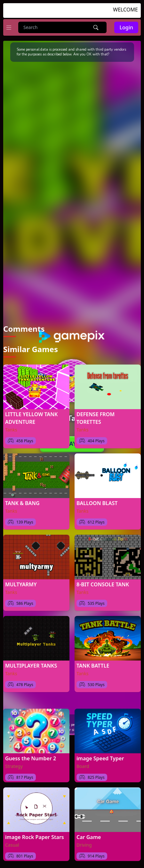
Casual (12, 842)
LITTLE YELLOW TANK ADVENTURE (31, 415)
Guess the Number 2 (31, 755)
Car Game (89, 834)
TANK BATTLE (93, 662)
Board (83, 763)
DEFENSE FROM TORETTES (96, 415)
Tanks (11, 427)
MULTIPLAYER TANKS (31, 662)
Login (126, 27)
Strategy (14, 763)
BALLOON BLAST (97, 500)
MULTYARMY (21, 581)
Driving (84, 842)
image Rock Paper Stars (35, 834)
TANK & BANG (22, 500)
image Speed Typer (100, 755)
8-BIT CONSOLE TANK (103, 581)
